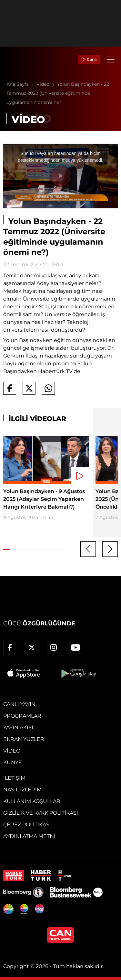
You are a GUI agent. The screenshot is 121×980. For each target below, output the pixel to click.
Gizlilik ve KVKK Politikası (41, 813)
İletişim (14, 778)
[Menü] (111, 60)
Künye (13, 762)
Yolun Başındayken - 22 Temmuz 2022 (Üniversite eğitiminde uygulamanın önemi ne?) (58, 93)
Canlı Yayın (19, 704)
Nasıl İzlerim (22, 790)
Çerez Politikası (27, 825)
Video (47, 84)
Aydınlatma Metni (29, 836)
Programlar (22, 716)
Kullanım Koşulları (33, 801)
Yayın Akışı (18, 727)
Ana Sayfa (21, 84)
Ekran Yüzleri (25, 739)
